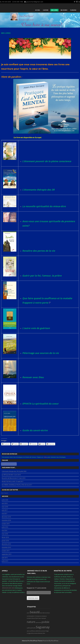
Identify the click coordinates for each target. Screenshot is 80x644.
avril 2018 (5, 503)
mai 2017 (4, 514)
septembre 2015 (7, 554)
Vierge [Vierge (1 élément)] (47, 631)
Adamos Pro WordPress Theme (32, 641)
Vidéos (46, 457)
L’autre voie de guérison (36, 328)
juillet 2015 (5, 561)
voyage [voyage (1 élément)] (29, 633)
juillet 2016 (5, 527)
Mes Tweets (5, 493)
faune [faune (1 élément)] (33, 618)
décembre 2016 (6, 517)
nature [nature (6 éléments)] (31, 622)
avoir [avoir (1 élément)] (28, 613)
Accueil (38, 10)
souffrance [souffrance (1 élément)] (32, 631)
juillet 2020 (5, 500)
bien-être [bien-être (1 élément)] (42, 613)
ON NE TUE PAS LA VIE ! (9, 481)
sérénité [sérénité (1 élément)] (38, 631)
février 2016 (5, 537)
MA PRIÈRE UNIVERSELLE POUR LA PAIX (13, 485)
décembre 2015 (6, 544)
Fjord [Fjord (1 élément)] (37, 618)
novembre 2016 (6, 520)
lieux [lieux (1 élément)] (40, 618)
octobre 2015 (6, 551)
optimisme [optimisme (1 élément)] (38, 622)
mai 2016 (4, 530)
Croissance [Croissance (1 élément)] (38, 616)
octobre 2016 (6, 524)
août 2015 (5, 558)
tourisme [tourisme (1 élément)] (42, 631)
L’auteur (46, 10)
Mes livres (54, 10)
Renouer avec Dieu (33, 377)
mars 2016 (5, 534)
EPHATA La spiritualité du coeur (40, 404)
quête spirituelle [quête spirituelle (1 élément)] (31, 628)
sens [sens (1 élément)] (28, 631)
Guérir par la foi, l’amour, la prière (42, 276)
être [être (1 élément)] (44, 633)
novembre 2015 (6, 547)
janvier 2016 (5, 541)
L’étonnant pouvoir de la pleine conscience (47, 161)
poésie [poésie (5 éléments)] (45, 622)
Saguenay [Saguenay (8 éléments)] (43, 627)
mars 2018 (5, 507)
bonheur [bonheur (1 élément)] (47, 613)
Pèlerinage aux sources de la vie (41, 353)
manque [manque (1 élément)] (44, 618)
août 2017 (5, 510)
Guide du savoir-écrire (35, 430)
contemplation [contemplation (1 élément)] (31, 616)
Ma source (64, 10)
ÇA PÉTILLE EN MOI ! (8, 475)
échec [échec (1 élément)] (32, 633)
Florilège (73, 10)
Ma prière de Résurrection (9, 478)
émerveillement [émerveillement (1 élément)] (38, 633)
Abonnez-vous (33, 598)
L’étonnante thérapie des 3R (38, 190)
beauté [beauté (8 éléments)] (35, 612)
